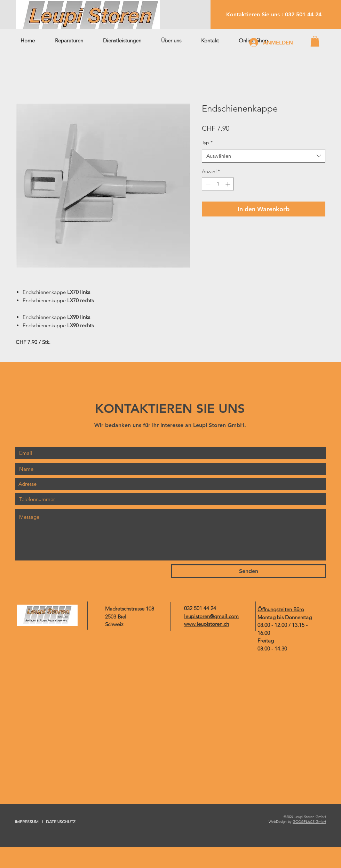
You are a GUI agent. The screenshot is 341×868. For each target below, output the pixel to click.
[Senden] (249, 571)
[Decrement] (207, 184)
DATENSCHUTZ (61, 822)
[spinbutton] (218, 184)
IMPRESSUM (27, 822)
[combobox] (264, 156)
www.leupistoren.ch (207, 624)
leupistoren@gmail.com (211, 616)
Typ (207, 142)
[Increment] (228, 184)
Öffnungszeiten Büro (281, 609)
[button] (315, 41)
